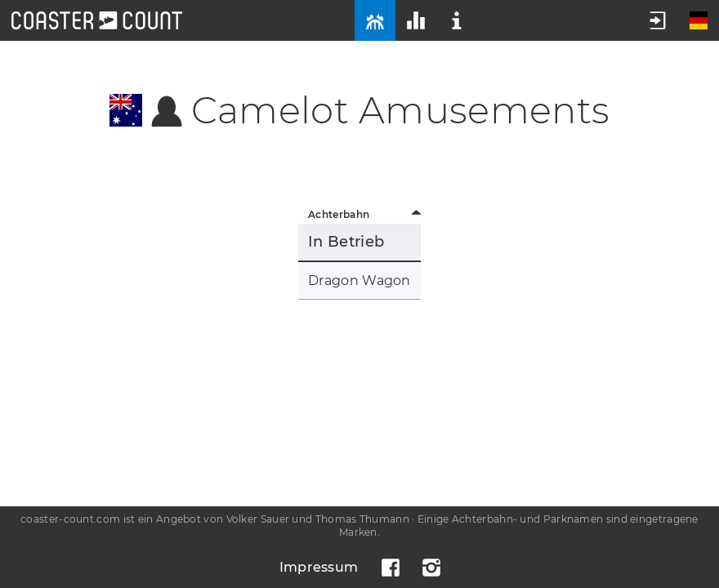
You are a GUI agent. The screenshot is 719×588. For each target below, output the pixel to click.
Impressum (319, 567)
